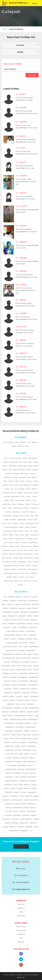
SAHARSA (16, 758)
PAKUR (15, 785)
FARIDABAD (33, 681)
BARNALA (5, 712)
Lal (27, 577)
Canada (34, 597)
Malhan (5, 554)
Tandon (22, 577)
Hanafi (11, 543)
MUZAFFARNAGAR (9, 658)
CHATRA (16, 689)
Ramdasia (22, 470)
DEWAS (30, 765)
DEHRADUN (6, 800)
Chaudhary (34, 535)
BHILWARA (24, 831)
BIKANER (31, 704)
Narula (27, 485)
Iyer (16, 489)
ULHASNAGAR (34, 647)
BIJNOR (26, 808)
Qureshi (25, 512)
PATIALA (6, 639)
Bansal (34, 489)
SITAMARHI (13, 677)
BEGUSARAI (6, 666)
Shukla (15, 523)
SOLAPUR (25, 773)
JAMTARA (15, 823)
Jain (29, 442)
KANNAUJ (28, 723)
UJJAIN (7, 754)
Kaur (10, 523)
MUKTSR (18, 654)
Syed (6, 543)
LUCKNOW (13, 608)
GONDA (36, 666)
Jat (21, 462)
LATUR (35, 739)
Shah (5, 539)
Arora (6, 458)
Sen (10, 470)
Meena (13, 546)
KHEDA (34, 785)
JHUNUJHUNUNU (11, 769)
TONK (37, 716)
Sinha (36, 493)
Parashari (35, 504)
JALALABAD (7, 685)
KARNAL (30, 616)
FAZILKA (36, 654)
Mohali (5, 624)
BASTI (37, 712)
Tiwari (31, 550)
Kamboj (8, 512)
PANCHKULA (15, 662)
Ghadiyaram (9, 581)
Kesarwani (16, 512)
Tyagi (15, 558)
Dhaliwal (7, 569)
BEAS (26, 635)
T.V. (31, 831)
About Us (21, 904)
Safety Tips (21, 916)
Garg (25, 466)
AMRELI (36, 796)
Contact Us (21, 934)
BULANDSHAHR (30, 727)
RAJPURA (14, 754)
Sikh (17, 442)
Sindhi (17, 485)
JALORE (33, 754)
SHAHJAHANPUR (20, 716)
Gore (4, 508)
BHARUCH (32, 804)
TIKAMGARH (19, 727)
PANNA (16, 792)
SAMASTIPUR (24, 823)
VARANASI (21, 639)
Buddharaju (18, 508)
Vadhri (21, 527)
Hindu (5, 442)
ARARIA (34, 815)
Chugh (35, 481)
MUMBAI (16, 612)
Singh (15, 470)
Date (27, 535)
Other (27, 446)
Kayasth (7, 497)
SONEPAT (19, 696)
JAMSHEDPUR (33, 677)
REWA (35, 788)
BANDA (9, 758)
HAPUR (19, 658)
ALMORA (23, 811)
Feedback (21, 908)
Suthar (22, 481)
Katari (10, 508)
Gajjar (21, 558)
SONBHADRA (31, 746)
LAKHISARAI (17, 815)
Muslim (11, 442)
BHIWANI (27, 597)
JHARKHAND (34, 696)
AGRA (26, 647)
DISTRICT (22, 631)
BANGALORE (13, 616)
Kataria (14, 569)
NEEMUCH (13, 827)
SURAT (6, 719)
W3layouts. (21, 977)
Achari (4, 523)
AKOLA (7, 788)
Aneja (35, 581)
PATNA (19, 666)
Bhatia (22, 500)
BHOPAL (7, 662)
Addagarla (22, 562)
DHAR (24, 704)
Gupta (31, 466)
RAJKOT (14, 639)
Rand (14, 504)
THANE (22, 796)
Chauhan (19, 458)
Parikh (9, 577)
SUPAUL (34, 662)
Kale (36, 539)
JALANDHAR (21, 624)
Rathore (12, 554)
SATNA (25, 708)
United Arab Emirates (10, 647)
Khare (23, 497)
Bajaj (36, 462)
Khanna (30, 520)
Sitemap (21, 942)
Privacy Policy (21, 930)
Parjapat (16, 516)
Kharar (21, 620)
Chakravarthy (9, 566)
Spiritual (21, 446)
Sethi (17, 481)
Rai (36, 520)
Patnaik (34, 566)
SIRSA (18, 604)
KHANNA (20, 788)
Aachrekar (14, 462)
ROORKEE (21, 650)
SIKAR (21, 754)
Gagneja (22, 477)
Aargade (32, 512)
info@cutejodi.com (23, 889)
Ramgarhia (33, 458)
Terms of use (21, 927)
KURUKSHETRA (33, 601)
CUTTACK (23, 792)
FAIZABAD (8, 792)
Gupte (28, 566)
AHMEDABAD (30, 650)
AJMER (14, 627)
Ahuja (11, 485)
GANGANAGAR (17, 800)
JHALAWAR (20, 723)
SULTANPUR (12, 765)
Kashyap (21, 504)
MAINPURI (29, 827)
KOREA (17, 777)
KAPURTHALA (26, 604)
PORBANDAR (27, 750)
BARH (25, 719)
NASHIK (33, 773)
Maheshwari (28, 554)
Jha (31, 531)
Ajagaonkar (22, 520)
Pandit (14, 562)
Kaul (4, 558)
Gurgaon (22, 608)
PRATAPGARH (15, 739)
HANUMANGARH (8, 654)
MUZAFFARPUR (22, 670)
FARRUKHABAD (10, 635)
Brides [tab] (28, 52)
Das (17, 500)
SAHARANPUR (7, 612)
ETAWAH (5, 670)
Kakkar (20, 493)
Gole (22, 535)
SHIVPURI (9, 811)
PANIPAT (30, 716)
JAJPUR (15, 742)
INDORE (23, 712)
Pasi (36, 550)
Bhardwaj (8, 477)
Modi (16, 581)
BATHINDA (24, 612)
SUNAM (15, 685)
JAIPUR (5, 677)
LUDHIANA (22, 616)
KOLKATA (15, 673)
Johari (35, 497)
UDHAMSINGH (23, 627)
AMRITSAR (11, 597)
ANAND (7, 620)
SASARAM (22, 742)
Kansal (28, 489)
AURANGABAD (31, 769)
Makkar (5, 485)
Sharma (9, 474)
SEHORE (12, 670)
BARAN (27, 754)
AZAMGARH (9, 762)
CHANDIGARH (22, 601)
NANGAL (34, 620)
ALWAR (5, 616)
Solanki (24, 543)
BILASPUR (9, 804)
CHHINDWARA (32, 742)
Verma (33, 474)
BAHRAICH (6, 673)
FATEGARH (8, 815)
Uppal (37, 558)
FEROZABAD (31, 811)
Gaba (36, 466)
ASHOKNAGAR (9, 723)
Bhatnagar (15, 497)
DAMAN (32, 643)
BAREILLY (12, 696)
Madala (36, 546)
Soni (32, 516)
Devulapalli (8, 573)
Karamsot (6, 550)
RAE (20, 735)
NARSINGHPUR (33, 685)
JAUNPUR (24, 804)
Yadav (29, 497)
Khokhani (5, 546)
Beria (26, 550)
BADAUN (29, 639)
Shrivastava (28, 493)
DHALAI (6, 739)
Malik (36, 531)
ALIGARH (13, 601)
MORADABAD (23, 681)
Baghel (23, 546)
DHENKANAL (27, 735)
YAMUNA (30, 624)
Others (5, 470)
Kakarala (14, 527)
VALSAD (5, 827)
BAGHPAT (28, 788)
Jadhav (22, 523)
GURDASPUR (8, 693)
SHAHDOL (18, 708)
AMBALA (19, 597)
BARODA (27, 785)
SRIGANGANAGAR (29, 762)
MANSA (6, 608)
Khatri (12, 458)
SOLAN (11, 716)
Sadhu (6, 520)
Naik (34, 500)
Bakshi (20, 585)
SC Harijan (34, 485)
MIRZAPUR (11, 704)
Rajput (34, 477)
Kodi (27, 531)
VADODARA (8, 731)
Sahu (17, 535)
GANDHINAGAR (14, 831)
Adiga (15, 577)
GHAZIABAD (24, 673)
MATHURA (8, 689)
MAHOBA (33, 823)
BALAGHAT (7, 627)
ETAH (35, 723)
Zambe (20, 550)
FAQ (21, 938)
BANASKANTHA (11, 650)
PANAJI (16, 811)
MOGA (27, 620)
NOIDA (36, 624)
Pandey (29, 500)
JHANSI (5, 696)
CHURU (13, 788)
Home (5, 29)
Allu (21, 581)
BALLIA (26, 696)
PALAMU (34, 689)
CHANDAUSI (14, 712)
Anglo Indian (6, 504)
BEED (21, 785)
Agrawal (35, 470)
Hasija (31, 577)
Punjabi (29, 481)
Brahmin (26, 508)
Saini (29, 470)
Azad (37, 523)
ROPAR (34, 731)
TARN (8, 631)
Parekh (19, 554)
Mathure (34, 573)
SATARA (16, 804)
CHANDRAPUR (24, 781)
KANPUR (5, 601)
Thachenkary (23, 569)
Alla (18, 546)
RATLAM (6, 700)
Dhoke (28, 527)
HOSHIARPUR (34, 612)
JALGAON (36, 735)
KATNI (13, 666)
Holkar (21, 531)
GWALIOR (7, 681)
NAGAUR (19, 635)
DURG (30, 654)
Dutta (25, 458)
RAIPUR (36, 616)
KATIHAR (18, 750)
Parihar (5, 466)
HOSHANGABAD (8, 708)
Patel (29, 477)
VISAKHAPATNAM (16, 719)
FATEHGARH (24, 643)
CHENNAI (8, 808)
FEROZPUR (35, 604)
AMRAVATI (29, 796)
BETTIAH (33, 781)
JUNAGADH (6, 819)
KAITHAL (35, 700)
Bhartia (9, 558)
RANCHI (28, 700)
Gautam (36, 562)
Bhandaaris (33, 569)
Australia (14, 620)
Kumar (15, 477)
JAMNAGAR (32, 792)
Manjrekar (30, 523)
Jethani (18, 543)
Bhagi (20, 466)
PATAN (36, 827)
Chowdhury (6, 562)
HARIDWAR (33, 635)
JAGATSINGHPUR (26, 819)
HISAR (23, 746)
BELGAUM (21, 769)
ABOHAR (17, 693)
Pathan (5, 535)
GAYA (30, 666)
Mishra (11, 535)
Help (21, 912)
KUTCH (18, 704)
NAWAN (36, 819)
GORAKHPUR (34, 673)
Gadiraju (30, 539)
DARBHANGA (9, 750)
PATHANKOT (25, 662)
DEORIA (33, 808)
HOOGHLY (18, 762)
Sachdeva (6, 493)
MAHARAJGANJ (26, 739)
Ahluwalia (13, 466)
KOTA (25, 666)
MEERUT (27, 731)
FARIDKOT (11, 604)
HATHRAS (7, 742)
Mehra (14, 493)
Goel (25, 462)
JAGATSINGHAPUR (11, 781)
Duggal (22, 489)
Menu (35, 4)
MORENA (21, 827)
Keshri (27, 573)
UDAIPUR (5, 796)
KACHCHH (25, 758)
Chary (29, 562)
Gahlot (28, 504)
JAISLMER (30, 712)
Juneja (6, 489)
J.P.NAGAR (15, 819)
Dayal (14, 550)
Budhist (35, 442)
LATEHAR (34, 693)
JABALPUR (33, 627)
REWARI (8, 773)
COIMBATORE (25, 689)
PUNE (24, 654)
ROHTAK (35, 658)
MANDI (29, 608)
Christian (23, 442)
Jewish (14, 446)
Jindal (36, 554)
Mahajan (16, 474)
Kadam (34, 527)
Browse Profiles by (14, 3)
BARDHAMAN (33, 719)
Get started (21, 846)
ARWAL (32, 758)
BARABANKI (23, 685)
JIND (21, 647)
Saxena (6, 462)
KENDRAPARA (18, 808)
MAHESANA (9, 777)
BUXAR (4, 716)
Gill (22, 485)
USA (5, 597)
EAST (30, 670)
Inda (22, 573)
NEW (35, 639)
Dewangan (25, 474)
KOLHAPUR (35, 800)
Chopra (16, 573)
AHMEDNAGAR (34, 708)
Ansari (30, 546)
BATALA (35, 608)
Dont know (27, 581)
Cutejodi (11, 12)
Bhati (17, 566)
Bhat (37, 516)
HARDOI (36, 670)
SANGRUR (12, 624)
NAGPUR (15, 631)
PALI (34, 750)
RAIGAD (17, 746)
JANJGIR (26, 800)
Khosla (11, 539)
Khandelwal (29, 558)
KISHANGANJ (19, 731)
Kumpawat (7, 531)
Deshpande (33, 543)
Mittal (7, 500)
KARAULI (7, 823)
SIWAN (13, 700)
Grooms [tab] (28, 45)
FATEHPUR (20, 700)
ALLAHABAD (26, 693)
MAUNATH (26, 815)
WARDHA (24, 777)
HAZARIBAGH (23, 677)
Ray (28, 516)
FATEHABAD (14, 796)
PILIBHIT (14, 681)
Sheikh (15, 531)
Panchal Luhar (20, 539)
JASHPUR (14, 735)
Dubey (23, 516)
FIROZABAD (31, 631)
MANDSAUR (9, 746)
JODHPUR (5, 735)
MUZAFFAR (32, 777)
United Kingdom (12, 643)
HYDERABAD (17, 773)
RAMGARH (8, 785)
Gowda (7, 527)
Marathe (13, 520)
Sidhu (12, 500)
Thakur (11, 481)
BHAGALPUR (27, 658)
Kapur (30, 462)
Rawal (22, 566)
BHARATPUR (10, 727)
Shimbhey (35, 508)
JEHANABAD (22, 765)
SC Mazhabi (7, 516)
